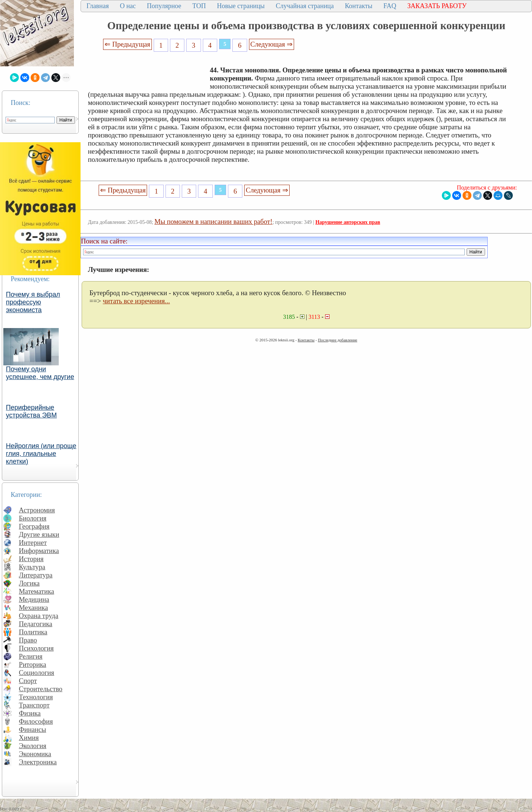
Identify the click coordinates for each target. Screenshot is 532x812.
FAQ (390, 6)
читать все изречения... (136, 301)
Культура (32, 567)
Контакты (358, 6)
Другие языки (39, 534)
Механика (33, 608)
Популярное (164, 6)
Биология (33, 518)
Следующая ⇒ (272, 44)
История (31, 559)
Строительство (41, 689)
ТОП (199, 6)
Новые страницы (241, 6)
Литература (36, 575)
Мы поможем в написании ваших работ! (213, 221)
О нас (128, 6)
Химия (29, 738)
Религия (31, 656)
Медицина (34, 599)
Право (28, 640)
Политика (33, 632)
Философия (36, 721)
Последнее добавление (337, 340)
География (34, 526)
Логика (29, 583)
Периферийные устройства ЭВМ (31, 411)
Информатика (39, 551)
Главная (98, 6)
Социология (37, 673)
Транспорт (34, 705)
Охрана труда (39, 616)
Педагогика (36, 624)
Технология (36, 697)
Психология (36, 648)
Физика (30, 713)
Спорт (28, 681)
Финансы (33, 729)
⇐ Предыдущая (127, 44)
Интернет (33, 543)
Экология (33, 746)
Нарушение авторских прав (348, 222)
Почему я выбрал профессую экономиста (33, 302)
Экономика (35, 754)
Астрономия (37, 510)
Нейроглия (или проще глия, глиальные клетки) (41, 454)
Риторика (33, 664)
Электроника (38, 762)
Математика (37, 591)
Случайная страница (305, 6)
